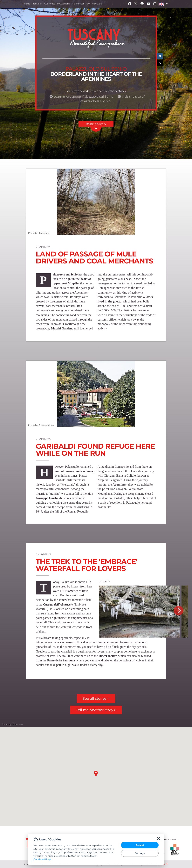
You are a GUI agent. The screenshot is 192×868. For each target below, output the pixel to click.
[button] (163, 4)
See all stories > (96, 699)
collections (63, 4)
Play (88, 4)
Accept (140, 845)
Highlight (37, 4)
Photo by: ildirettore (38, 233)
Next (179, 611)
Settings (140, 853)
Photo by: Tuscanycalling (41, 425)
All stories (49, 4)
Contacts (97, 4)
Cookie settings (42, 859)
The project (78, 4)
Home (27, 4)
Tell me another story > (96, 710)
